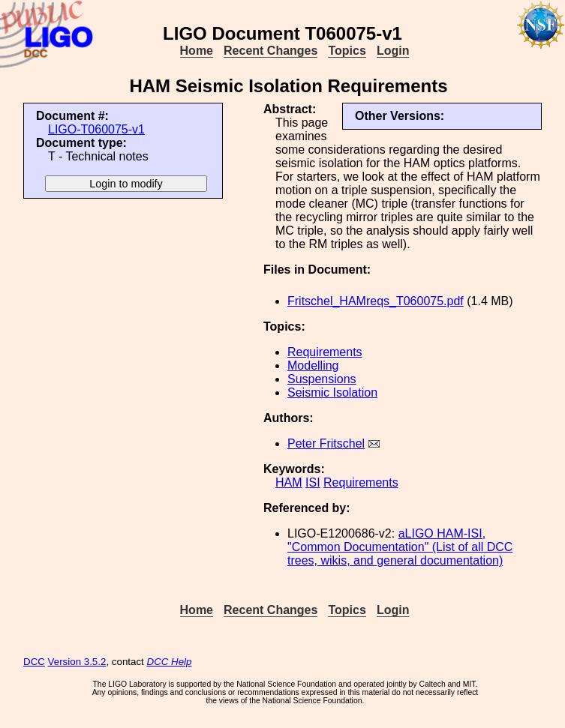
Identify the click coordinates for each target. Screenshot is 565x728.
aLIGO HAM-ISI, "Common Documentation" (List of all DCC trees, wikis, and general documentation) (400, 547)
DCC (34, 662)
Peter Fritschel (326, 443)
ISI (313, 482)
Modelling (313, 365)
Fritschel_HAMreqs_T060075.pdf (376, 301)
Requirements (325, 352)
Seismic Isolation (332, 392)
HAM (289, 482)
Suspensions (322, 379)
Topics (347, 51)
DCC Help (170, 662)
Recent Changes (270, 51)
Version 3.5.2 (77, 662)
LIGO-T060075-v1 (96, 129)
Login (393, 51)
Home (197, 51)
